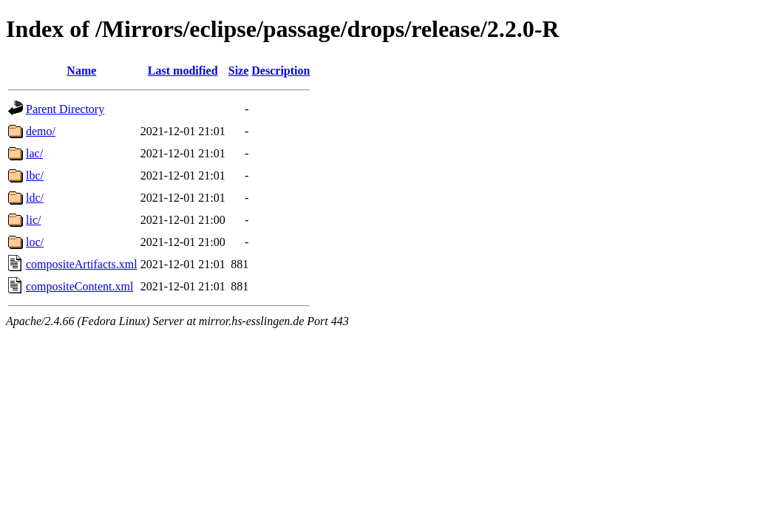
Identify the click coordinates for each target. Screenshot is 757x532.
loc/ (35, 242)
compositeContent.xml (79, 286)
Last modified (183, 71)
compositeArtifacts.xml (82, 264)
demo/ (41, 131)
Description (281, 71)
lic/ (33, 220)
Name (81, 71)
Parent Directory (65, 109)
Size (239, 71)
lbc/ (35, 175)
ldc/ (35, 198)
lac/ (34, 153)
